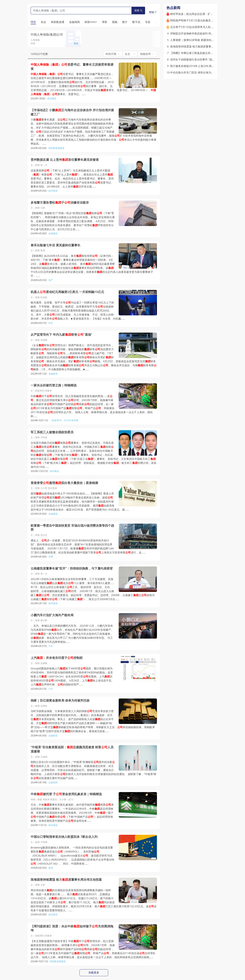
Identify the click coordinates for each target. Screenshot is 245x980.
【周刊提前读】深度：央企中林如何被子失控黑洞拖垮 (72, 928)
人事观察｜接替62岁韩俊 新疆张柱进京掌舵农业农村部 (203, 40)
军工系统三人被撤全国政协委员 (52, 432)
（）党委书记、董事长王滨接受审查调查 (72, 67)
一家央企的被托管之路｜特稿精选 (54, 385)
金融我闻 (53, 782)
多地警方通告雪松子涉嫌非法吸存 (60, 203)
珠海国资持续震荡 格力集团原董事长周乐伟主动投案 (201, 46)
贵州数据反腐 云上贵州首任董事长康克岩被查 (65, 160)
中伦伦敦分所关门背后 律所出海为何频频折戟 (197, 72)
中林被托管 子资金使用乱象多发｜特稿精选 (66, 794)
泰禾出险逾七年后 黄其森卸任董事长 (56, 245)
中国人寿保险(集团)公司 (47, 34)
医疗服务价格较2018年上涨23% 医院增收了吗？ (199, 66)
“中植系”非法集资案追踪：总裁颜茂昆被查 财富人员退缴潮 (72, 749)
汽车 (51, 646)
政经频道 (52, 98)
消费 (51, 557)
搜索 (138, 10)
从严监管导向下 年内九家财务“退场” (61, 335)
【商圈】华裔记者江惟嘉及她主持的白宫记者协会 (200, 53)
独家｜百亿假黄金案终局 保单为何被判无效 (60, 701)
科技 (51, 323)
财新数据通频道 (56, 148)
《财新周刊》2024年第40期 (64, 420)
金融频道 (53, 233)
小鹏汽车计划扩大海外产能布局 (52, 615)
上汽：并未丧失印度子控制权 (57, 658)
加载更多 (94, 973)
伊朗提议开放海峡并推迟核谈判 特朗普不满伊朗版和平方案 (205, 33)
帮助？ (153, 12)
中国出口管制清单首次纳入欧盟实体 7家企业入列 (64, 837)
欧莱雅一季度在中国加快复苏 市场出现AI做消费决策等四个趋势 (72, 528)
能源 (51, 868)
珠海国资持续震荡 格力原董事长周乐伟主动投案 (66, 880)
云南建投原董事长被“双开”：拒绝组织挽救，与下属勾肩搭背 (72, 568)
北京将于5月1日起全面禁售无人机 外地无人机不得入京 (203, 27)
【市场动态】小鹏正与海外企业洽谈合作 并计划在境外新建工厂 (72, 112)
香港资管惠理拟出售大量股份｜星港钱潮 (64, 483)
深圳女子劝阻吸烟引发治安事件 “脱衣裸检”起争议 (200, 59)
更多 (76, 43)
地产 (51, 280)
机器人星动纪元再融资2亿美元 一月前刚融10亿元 (67, 292)
